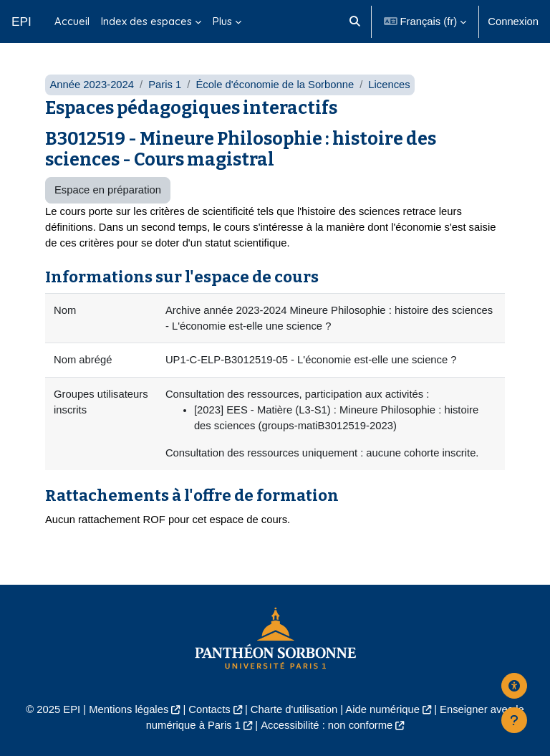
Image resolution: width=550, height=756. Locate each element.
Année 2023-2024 (92, 85)
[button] (356, 21)
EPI (21, 21)
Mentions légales (129, 709)
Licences (389, 85)
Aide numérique (382, 709)
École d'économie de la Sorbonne (275, 85)
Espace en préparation (108, 190)
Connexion (513, 21)
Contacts (209, 709)
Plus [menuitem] (222, 21)
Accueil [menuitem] (72, 21)
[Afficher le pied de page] (514, 720)
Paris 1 (165, 85)
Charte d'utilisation (294, 709)
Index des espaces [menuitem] (146, 21)
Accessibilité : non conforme (327, 725)
